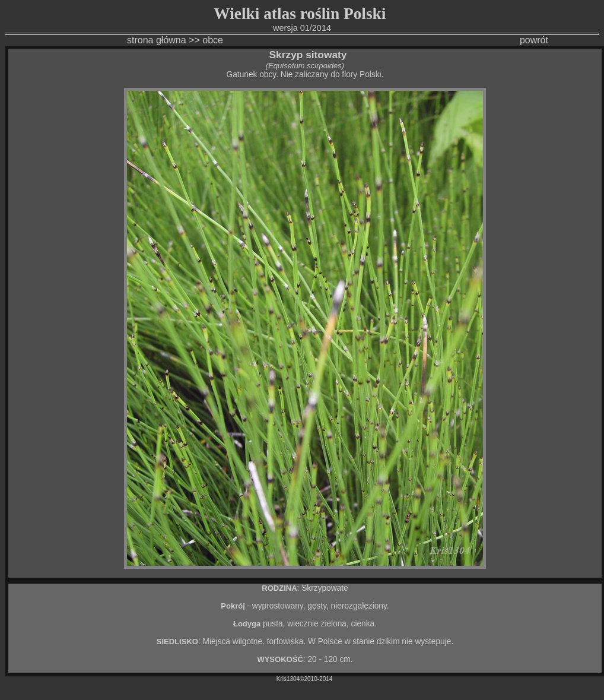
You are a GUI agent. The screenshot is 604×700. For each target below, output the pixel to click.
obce (213, 40)
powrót (534, 40)
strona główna (121, 40)
